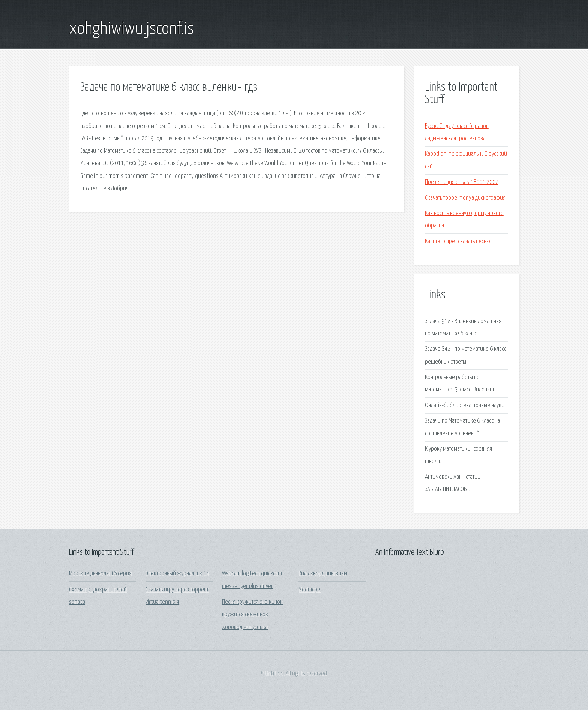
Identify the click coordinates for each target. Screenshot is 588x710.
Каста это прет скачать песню (457, 241)
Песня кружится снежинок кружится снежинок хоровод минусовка (252, 615)
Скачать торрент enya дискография (465, 198)
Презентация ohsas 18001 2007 (462, 182)
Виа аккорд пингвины (323, 574)
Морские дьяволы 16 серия (100, 574)
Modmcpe (309, 590)
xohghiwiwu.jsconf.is (131, 29)
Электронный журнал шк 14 (177, 574)
